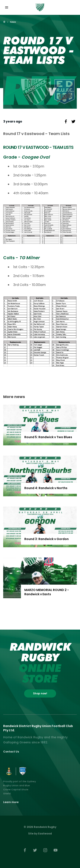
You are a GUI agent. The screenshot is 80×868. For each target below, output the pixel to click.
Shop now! (40, 693)
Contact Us (11, 752)
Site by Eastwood (40, 834)
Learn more (11, 802)
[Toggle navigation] (7, 7)
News (13, 22)
